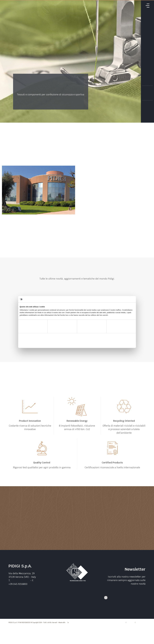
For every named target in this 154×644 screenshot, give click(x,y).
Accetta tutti (115, 344)
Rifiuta (39, 344)
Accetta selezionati (77, 344)
